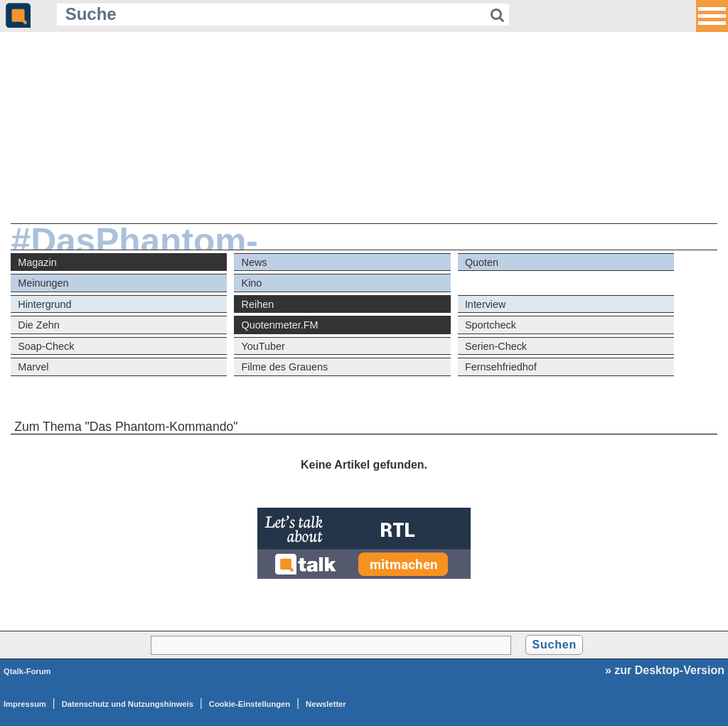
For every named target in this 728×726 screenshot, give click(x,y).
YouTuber (263, 346)
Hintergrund (44, 304)
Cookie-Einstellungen (250, 704)
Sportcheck (491, 325)
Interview (486, 304)
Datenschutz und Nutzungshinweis (128, 704)
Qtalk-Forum (27, 671)
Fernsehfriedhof (501, 367)
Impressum (25, 704)
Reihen (258, 304)
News (255, 262)
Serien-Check (496, 346)
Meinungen (43, 283)
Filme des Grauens (285, 367)
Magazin (37, 262)
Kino (252, 283)
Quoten (482, 262)
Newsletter (326, 704)
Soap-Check (46, 346)
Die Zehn (38, 325)
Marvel (33, 367)
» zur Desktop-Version (665, 670)
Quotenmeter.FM (280, 325)
